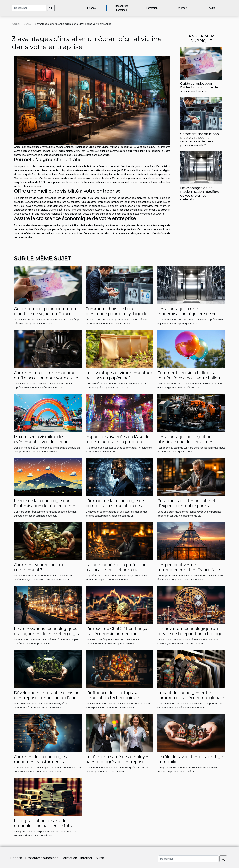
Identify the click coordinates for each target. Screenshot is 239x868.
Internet (182, 8)
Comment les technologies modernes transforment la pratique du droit (40, 762)
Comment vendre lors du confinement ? (38, 567)
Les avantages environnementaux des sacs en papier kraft (119, 375)
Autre (212, 8)
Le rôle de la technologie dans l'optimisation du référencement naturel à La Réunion (46, 506)
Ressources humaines (122, 8)
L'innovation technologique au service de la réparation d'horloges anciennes (191, 634)
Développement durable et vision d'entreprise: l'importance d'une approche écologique (47, 698)
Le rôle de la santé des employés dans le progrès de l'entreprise (117, 759)
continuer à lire (71, 182)
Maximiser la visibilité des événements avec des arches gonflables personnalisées (42, 442)
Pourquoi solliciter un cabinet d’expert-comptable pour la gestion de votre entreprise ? (186, 506)
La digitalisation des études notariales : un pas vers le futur (44, 823)
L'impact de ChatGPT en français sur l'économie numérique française (118, 634)
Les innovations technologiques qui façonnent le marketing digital (48, 631)
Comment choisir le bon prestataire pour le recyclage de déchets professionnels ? (200, 139)
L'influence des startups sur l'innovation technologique (113, 695)
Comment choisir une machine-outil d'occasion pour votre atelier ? (47, 378)
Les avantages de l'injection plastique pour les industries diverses (185, 442)
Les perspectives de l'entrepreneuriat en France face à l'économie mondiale (190, 570)
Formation (152, 8)
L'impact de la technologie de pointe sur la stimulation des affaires (115, 506)
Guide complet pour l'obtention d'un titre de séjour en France (199, 87)
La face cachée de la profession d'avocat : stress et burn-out (116, 567)
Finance (91, 8)
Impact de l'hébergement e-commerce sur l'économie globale (191, 695)
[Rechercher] (29, 8)
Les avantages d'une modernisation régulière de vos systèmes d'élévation (200, 193)
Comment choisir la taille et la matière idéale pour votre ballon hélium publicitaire (189, 378)
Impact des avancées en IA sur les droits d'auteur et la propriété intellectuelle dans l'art (119, 442)
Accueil (16, 24)
